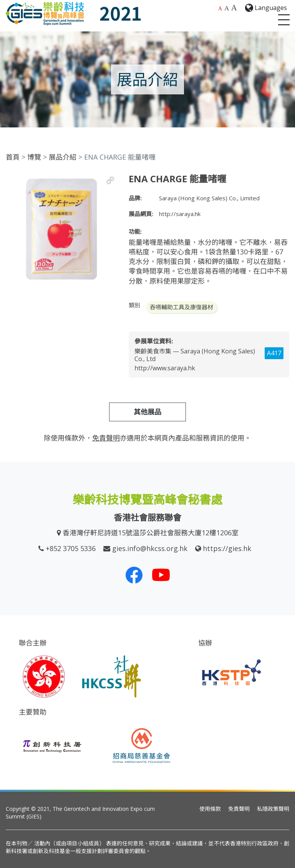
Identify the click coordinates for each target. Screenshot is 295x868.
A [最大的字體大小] (234, 8)
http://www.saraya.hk (165, 368)
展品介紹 (63, 157)
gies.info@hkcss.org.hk (150, 548)
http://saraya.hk (180, 214)
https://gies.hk (227, 548)
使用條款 (210, 809)
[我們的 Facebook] (134, 575)
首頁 (13, 157)
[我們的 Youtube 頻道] (161, 575)
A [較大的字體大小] (227, 8)
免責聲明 (239, 809)
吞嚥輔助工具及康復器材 (181, 307)
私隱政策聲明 (273, 809)
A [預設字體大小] (220, 9)
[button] (110, 180)
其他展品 (147, 412)
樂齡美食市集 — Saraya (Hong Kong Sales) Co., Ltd (195, 355)
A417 (274, 353)
